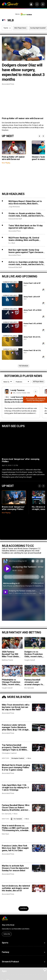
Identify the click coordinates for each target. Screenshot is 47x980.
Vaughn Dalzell (30, 660)
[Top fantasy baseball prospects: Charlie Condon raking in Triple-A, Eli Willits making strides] (39, 748)
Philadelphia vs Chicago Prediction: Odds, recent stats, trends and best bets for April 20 (12, 682)
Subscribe (7, 934)
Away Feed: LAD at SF (32, 297)
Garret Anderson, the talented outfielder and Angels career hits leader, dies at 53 (16, 888)
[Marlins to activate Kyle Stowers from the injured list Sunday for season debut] (39, 868)
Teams (7, 28)
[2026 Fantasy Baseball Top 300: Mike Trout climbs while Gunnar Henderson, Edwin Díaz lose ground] (12, 643)
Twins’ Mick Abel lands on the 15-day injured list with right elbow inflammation (26, 227)
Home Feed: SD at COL (32, 350)
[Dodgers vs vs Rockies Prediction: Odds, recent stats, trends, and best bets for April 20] (35, 643)
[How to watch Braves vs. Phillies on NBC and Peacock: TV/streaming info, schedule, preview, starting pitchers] (39, 828)
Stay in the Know (8, 925)
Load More (23, 908)
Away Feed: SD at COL (32, 337)
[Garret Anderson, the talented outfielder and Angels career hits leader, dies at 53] (39, 888)
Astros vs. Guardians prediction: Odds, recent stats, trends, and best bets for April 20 (26, 263)
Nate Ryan (5, 834)
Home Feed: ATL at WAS (33, 323)
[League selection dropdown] (8, 382)
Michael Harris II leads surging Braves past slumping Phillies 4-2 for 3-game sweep (16, 767)
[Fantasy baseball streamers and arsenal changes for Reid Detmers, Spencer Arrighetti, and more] (35, 671)
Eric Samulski (29, 688)
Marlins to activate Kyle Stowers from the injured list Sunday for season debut (15, 868)
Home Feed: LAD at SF (32, 283)
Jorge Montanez (14, 207)
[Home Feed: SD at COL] (12, 354)
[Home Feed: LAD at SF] (12, 287)
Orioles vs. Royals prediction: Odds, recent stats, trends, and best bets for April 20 (26, 215)
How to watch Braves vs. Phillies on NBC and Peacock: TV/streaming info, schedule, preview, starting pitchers (15, 828)
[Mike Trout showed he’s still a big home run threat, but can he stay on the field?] (39, 707)
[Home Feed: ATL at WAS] (12, 327)
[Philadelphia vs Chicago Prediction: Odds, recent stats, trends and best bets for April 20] (12, 671)
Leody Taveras (18, 390)
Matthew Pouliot (7, 660)
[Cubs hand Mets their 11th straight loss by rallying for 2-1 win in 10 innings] (39, 788)
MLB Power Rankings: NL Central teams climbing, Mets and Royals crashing (24, 239)
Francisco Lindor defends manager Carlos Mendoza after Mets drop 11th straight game (15, 727)
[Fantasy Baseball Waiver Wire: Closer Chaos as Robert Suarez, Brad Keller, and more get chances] (39, 808)
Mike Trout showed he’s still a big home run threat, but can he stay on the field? (16, 707)
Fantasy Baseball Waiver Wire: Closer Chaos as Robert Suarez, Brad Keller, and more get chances (16, 808)
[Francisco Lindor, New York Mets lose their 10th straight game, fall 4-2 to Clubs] (39, 848)
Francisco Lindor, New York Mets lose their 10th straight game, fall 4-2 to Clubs (15, 848)
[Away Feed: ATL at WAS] (12, 314)
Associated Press (8, 84)
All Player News (38, 382)
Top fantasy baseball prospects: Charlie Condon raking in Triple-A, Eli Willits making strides (14, 747)
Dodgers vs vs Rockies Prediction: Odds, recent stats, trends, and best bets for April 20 (35, 654)
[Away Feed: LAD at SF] (12, 300)
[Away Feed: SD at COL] (12, 341)
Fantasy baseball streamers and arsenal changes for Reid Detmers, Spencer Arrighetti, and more (34, 682)
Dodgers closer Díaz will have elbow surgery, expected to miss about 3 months (23, 72)
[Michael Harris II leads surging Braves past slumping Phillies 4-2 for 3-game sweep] (39, 768)
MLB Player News (20, 28)
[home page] (10, 4)
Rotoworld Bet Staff (15, 219)
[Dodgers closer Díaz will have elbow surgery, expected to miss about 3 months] (23, 49)
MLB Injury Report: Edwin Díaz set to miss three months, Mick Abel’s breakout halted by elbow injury (25, 202)
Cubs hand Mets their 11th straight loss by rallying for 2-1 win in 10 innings (16, 788)
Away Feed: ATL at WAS (32, 310)
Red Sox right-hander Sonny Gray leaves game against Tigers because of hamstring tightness (26, 251)
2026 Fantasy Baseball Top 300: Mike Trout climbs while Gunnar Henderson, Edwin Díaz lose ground (10, 654)
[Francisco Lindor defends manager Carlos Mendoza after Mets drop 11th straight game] (39, 727)
